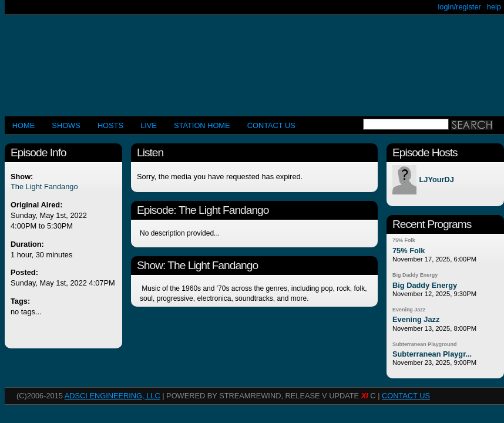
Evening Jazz (409, 310)
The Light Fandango (44, 187)
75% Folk (404, 240)
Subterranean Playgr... (432, 354)
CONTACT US (271, 125)
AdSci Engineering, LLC (112, 396)
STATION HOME (202, 125)
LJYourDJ (436, 180)
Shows (66, 125)
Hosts (110, 125)
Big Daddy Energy (415, 275)
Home (23, 125)
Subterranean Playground (424, 344)
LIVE (149, 125)
